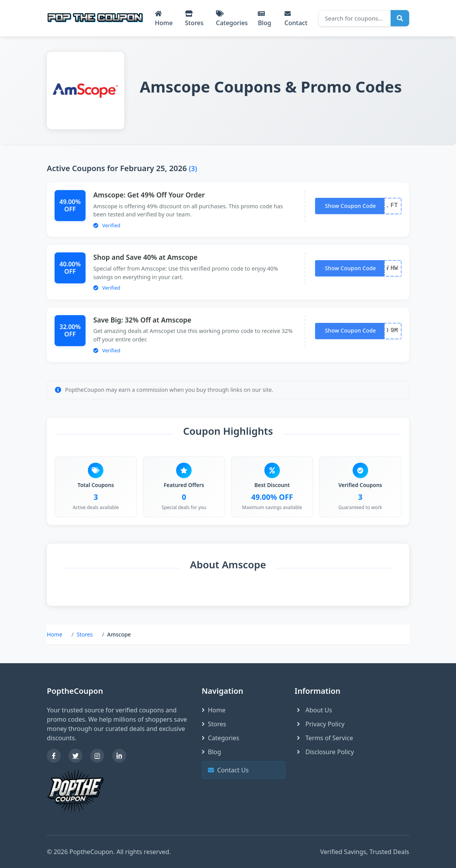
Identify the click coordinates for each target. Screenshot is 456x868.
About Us (313, 710)
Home (164, 19)
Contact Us (243, 770)
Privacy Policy (320, 724)
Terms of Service (324, 738)
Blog (264, 19)
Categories (232, 19)
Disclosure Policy (324, 752)
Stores (194, 19)
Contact (296, 19)
